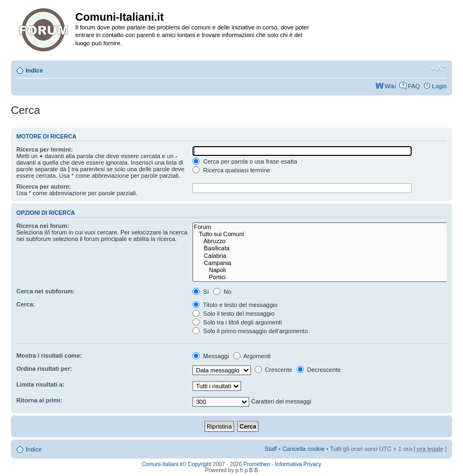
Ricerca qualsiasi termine (231, 170)
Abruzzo (321, 241)
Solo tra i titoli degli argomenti (237, 322)
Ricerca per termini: (44, 149)
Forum (321, 227)
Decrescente (319, 370)
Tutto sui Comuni (321, 234)
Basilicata (321, 248)
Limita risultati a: (40, 384)
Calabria (321, 256)
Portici (321, 277)
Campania (321, 263)
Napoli (321, 270)
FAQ (414, 86)
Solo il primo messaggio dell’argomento (250, 331)
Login (439, 86)
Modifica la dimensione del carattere (439, 68)
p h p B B (247, 470)
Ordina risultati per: (44, 369)
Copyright (200, 464)
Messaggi (211, 356)
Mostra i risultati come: (49, 356)
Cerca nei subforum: (46, 291)
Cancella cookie (304, 449)
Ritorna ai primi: (39, 400)
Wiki (390, 86)
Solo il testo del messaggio (233, 314)
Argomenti (252, 356)
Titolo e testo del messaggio (235, 305)
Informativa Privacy (298, 464)
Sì (200, 292)
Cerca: (26, 304)
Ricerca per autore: (44, 186)
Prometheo (257, 464)
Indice (34, 70)
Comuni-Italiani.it (162, 464)
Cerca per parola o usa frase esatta (245, 161)
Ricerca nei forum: (43, 226)
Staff (270, 449)
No (222, 292)
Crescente (273, 370)
